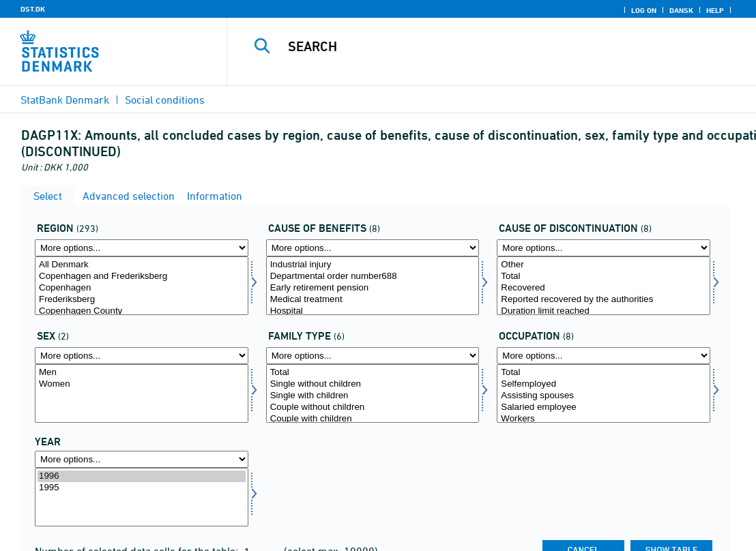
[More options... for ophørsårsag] (604, 248)
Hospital (373, 311)
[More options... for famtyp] (373, 356)
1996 (142, 476)
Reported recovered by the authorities (604, 300)
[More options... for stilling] (604, 356)
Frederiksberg (142, 300)
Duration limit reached (604, 311)
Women (142, 384)
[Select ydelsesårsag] (373, 286)
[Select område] (142, 286)
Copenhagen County (142, 311)
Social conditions (165, 100)
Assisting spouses (604, 396)
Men (142, 373)
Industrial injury (373, 265)
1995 (142, 488)
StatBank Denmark (65, 100)
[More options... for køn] (142, 356)
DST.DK (33, 9)
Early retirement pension (373, 288)
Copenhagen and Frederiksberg (142, 277)
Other (604, 265)
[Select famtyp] (373, 393)
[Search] (491, 46)
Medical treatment (373, 300)
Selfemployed (604, 384)
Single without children (373, 384)
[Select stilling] (604, 393)
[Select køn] (142, 393)
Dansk (681, 10)
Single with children (373, 396)
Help (715, 10)
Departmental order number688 (373, 277)
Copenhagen (142, 288)
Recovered (604, 288)
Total (604, 277)
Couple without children (373, 407)
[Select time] (142, 497)
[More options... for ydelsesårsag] (373, 248)
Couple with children (373, 419)
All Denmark (142, 265)
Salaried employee (604, 407)
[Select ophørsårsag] (604, 286)
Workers (604, 419)
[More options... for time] (142, 459)
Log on (644, 10)
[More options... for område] (142, 248)
